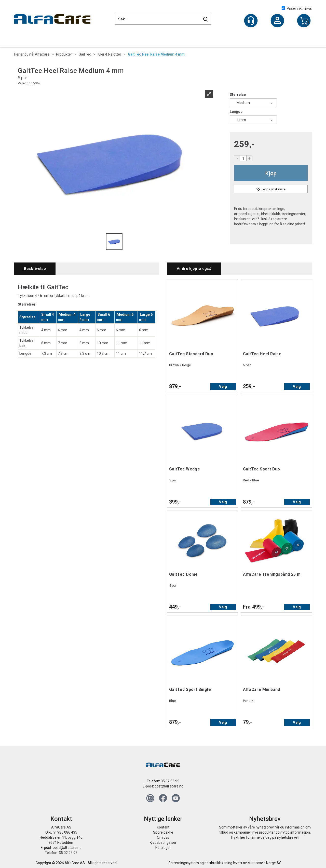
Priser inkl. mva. (297, 8)
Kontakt (163, 827)
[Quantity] (243, 158)
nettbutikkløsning (218, 863)
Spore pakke (163, 832)
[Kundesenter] (251, 21)
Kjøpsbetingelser (163, 843)
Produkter (64, 54)
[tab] (35, 269)
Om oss (163, 837)
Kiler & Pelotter (109, 54)
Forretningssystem (184, 863)
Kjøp (271, 173)
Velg (223, 387)
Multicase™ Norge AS (264, 863)
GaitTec (85, 54)
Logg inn (277, 21)
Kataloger (163, 848)
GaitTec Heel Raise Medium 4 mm (156, 54)
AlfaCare (42, 54)
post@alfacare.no (169, 786)
